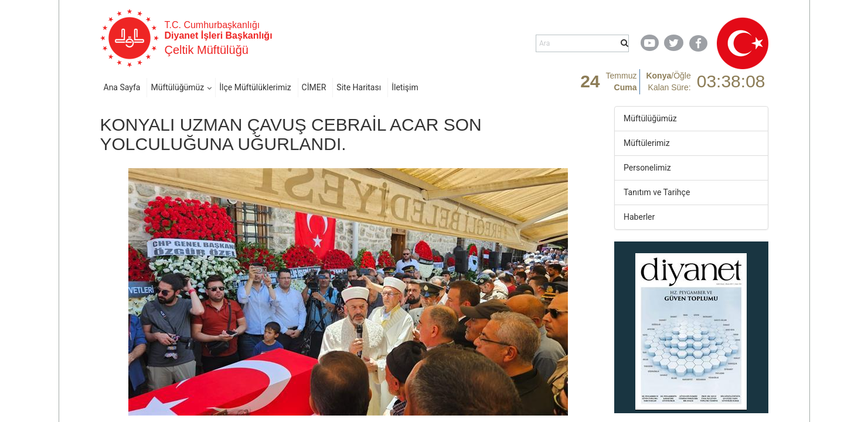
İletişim (405, 87)
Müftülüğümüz (177, 87)
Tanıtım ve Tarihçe (657, 192)
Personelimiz (647, 168)
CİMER (314, 87)
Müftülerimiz (647, 143)
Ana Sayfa (122, 87)
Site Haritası (359, 87)
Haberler (639, 217)
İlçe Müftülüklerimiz (255, 87)
